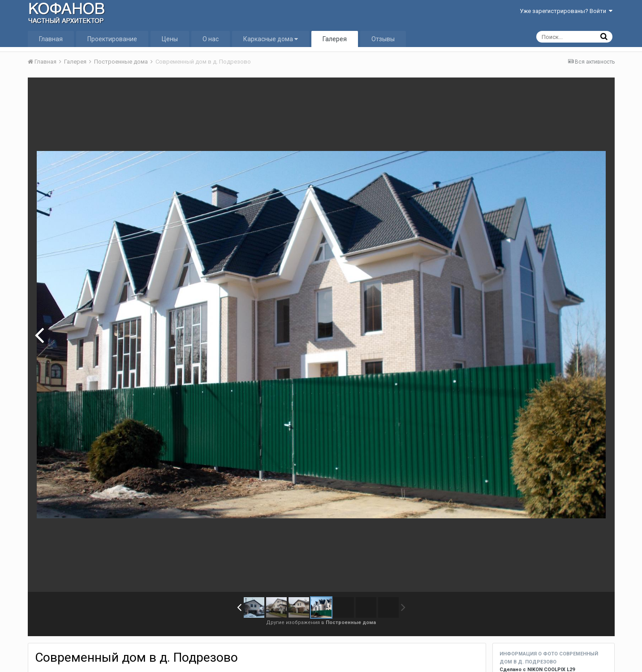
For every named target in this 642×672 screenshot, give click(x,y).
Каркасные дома (271, 39)
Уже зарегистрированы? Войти (566, 11)
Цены (170, 39)
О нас (211, 39)
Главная (51, 39)
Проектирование (112, 39)
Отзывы (383, 39)
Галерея (335, 39)
